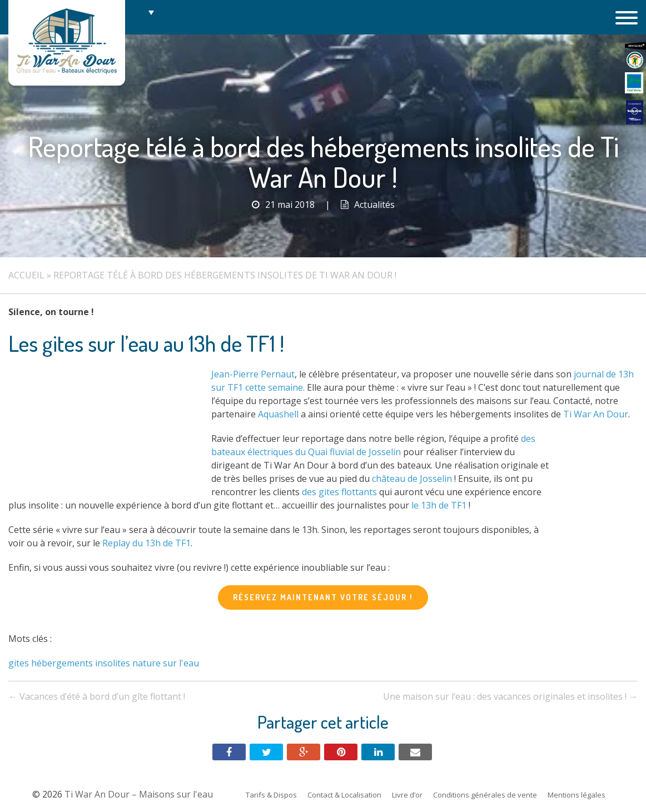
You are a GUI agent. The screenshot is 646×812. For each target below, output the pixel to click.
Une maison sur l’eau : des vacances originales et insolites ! (510, 696)
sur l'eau (181, 663)
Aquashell (278, 414)
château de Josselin (412, 479)
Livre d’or (407, 795)
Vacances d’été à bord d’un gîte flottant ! (97, 696)
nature (146, 663)
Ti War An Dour (596, 414)
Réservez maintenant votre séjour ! (323, 597)
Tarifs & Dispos (271, 795)
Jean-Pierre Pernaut (253, 374)
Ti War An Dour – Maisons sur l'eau (67, 43)
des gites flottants (339, 492)
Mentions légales (577, 795)
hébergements (62, 663)
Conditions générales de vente (485, 795)
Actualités (374, 205)
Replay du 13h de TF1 (146, 543)
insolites (113, 663)
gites (19, 663)
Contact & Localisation (344, 795)
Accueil (26, 275)
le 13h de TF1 (439, 505)
